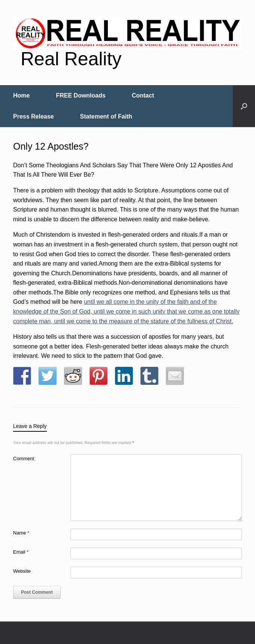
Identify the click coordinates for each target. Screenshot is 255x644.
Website (22, 571)
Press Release (34, 116)
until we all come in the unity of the (130, 302)
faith (183, 302)
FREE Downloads (81, 95)
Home (21, 95)
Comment (24, 459)
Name (21, 533)
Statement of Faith (106, 116)
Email (21, 552)
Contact (143, 95)
